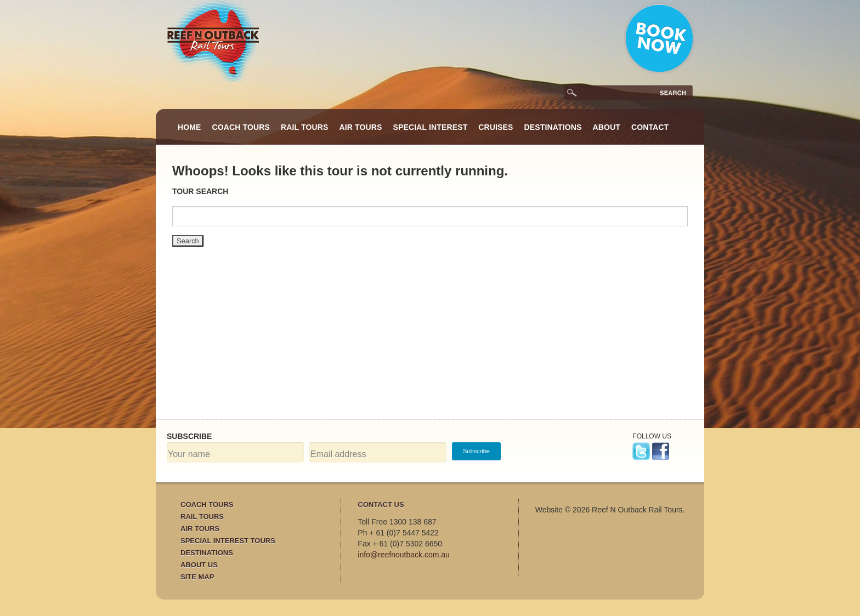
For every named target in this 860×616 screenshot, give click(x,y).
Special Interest (431, 127)
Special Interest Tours (228, 541)
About (606, 127)
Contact (650, 127)
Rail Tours (304, 127)
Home (189, 127)
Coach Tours (241, 127)
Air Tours (361, 127)
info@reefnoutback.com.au (404, 555)
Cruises (496, 127)
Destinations (553, 127)
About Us (199, 565)
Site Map (197, 577)
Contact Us (381, 504)
